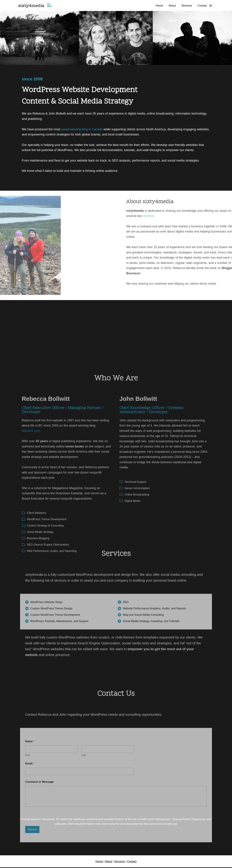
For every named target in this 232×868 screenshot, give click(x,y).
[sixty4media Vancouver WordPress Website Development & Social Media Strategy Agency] (35, 5)
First (28, 841)
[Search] (211, 6)
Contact (202, 6)
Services (187, 6)
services (219, 216)
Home (159, 6)
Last (84, 841)
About (172, 6)
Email (30, 849)
